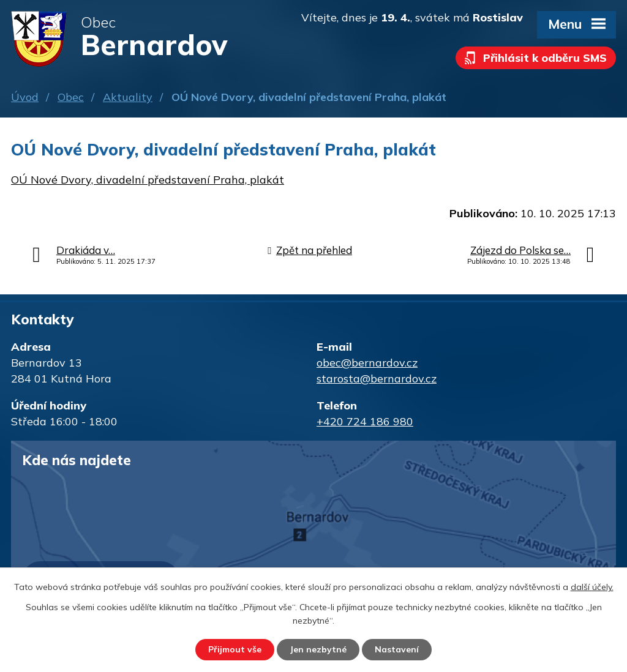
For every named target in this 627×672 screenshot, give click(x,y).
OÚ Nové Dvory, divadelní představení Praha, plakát (148, 180)
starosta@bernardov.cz (377, 379)
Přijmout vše (235, 649)
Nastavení (397, 649)
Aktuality (128, 97)
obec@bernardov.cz (367, 363)
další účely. (592, 587)
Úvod (25, 97)
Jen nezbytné (318, 649)
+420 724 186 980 (365, 421)
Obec (71, 97)
